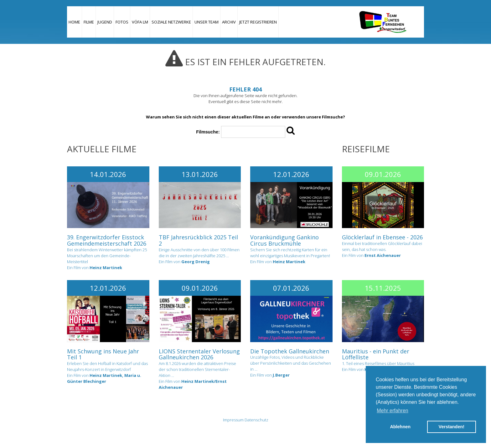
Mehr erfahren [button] (393, 411)
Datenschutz (256, 420)
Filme (89, 22)
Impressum (233, 420)
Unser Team (207, 22)
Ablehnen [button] (400, 427)
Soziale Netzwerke (171, 22)
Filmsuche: (208, 132)
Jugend (105, 22)
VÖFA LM (140, 22)
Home (74, 22)
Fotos (122, 22)
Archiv (229, 22)
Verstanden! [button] (452, 427)
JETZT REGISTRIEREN (258, 22)
